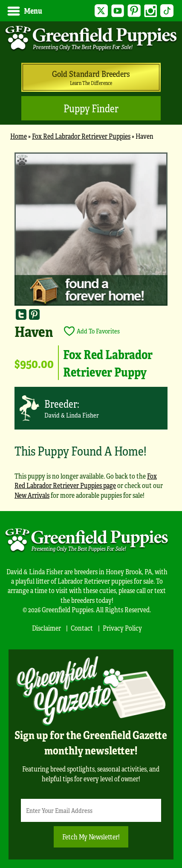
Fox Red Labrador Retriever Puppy (108, 362)
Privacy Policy (122, 628)
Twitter (101, 11)
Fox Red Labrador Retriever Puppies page (86, 481)
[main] (91, 330)
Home (19, 136)
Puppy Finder (91, 108)
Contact (82, 628)
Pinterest (134, 11)
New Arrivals (32, 495)
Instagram (151, 11)
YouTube (118, 11)
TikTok (167, 11)
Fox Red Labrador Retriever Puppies (81, 136)
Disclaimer (46, 628)
